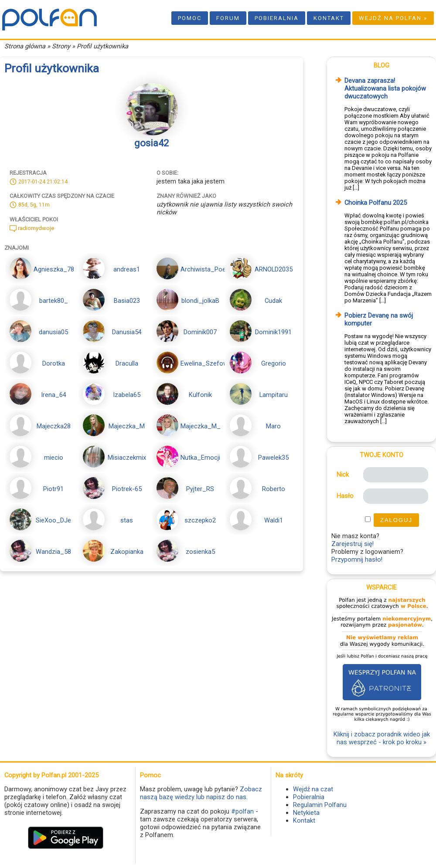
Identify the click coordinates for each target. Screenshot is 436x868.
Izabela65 (127, 395)
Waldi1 (274, 520)
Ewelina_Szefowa (206, 363)
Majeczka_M (127, 426)
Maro (273, 426)
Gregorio (274, 363)
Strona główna (25, 46)
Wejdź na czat (313, 789)
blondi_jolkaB (200, 301)
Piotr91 (53, 489)
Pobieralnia (277, 18)
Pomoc (190, 18)
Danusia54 (127, 332)
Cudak (273, 301)
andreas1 (127, 269)
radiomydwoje (32, 228)
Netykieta (306, 813)
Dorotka (54, 363)
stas (127, 520)
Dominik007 (200, 332)
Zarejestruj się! (353, 544)
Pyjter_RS (200, 489)
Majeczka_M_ (201, 426)
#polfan (242, 811)
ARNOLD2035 (274, 269)
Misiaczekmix (127, 458)
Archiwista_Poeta (206, 269)
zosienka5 (200, 552)
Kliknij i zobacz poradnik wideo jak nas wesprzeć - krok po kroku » (382, 738)
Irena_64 (54, 395)
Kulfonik (200, 395)
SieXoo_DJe (53, 520)
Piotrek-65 (127, 489)
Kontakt (329, 18)
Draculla (127, 363)
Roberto (274, 489)
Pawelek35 (273, 458)
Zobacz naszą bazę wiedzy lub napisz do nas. (201, 793)
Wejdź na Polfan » (393, 18)
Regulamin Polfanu (320, 805)
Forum (228, 18)
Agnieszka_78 (54, 269)
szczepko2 (200, 520)
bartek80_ (54, 301)
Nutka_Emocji (200, 458)
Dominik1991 (273, 332)
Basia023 (127, 301)
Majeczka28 (54, 426)
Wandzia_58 (53, 552)
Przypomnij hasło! (357, 559)
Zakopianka (127, 552)
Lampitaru (274, 395)
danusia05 (53, 332)
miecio (54, 458)
